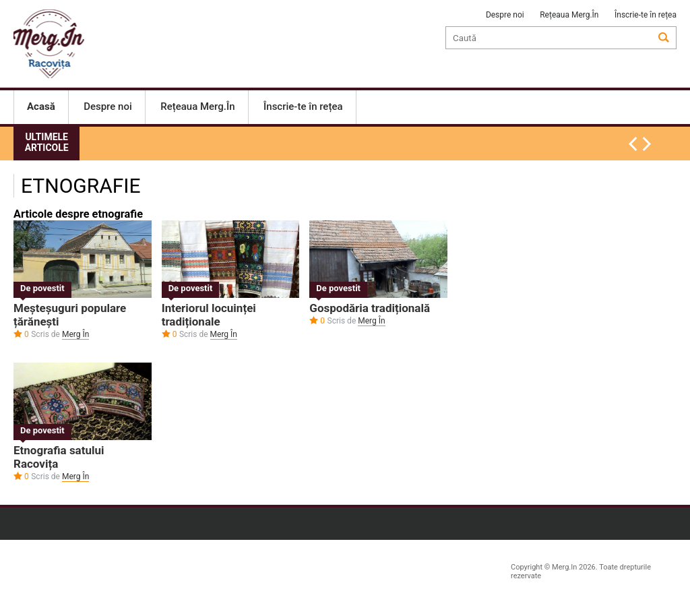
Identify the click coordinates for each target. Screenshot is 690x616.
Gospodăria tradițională (370, 308)
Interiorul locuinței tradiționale (209, 315)
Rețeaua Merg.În (569, 15)
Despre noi (505, 15)
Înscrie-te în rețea (646, 15)
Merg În (75, 334)
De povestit (42, 288)
